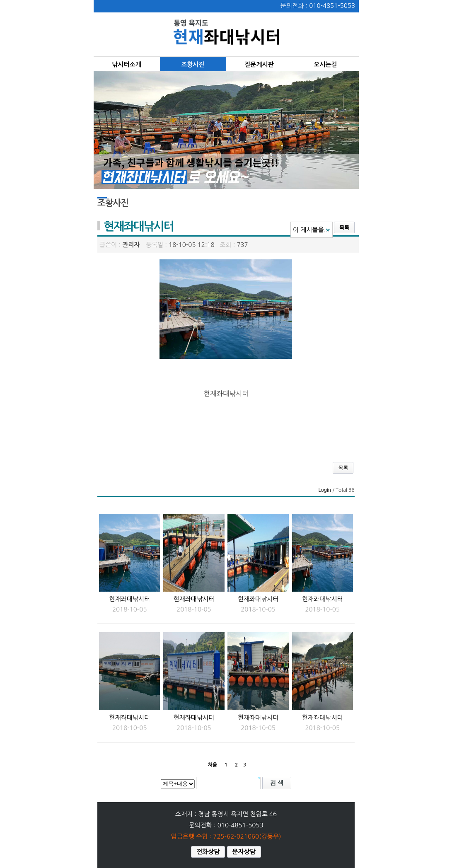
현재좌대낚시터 (129, 599)
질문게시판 (259, 64)
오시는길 (325, 64)
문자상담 (244, 852)
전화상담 (208, 852)
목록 (344, 227)
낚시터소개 (127, 64)
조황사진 (193, 64)
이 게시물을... (311, 230)
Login (325, 490)
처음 (213, 765)
